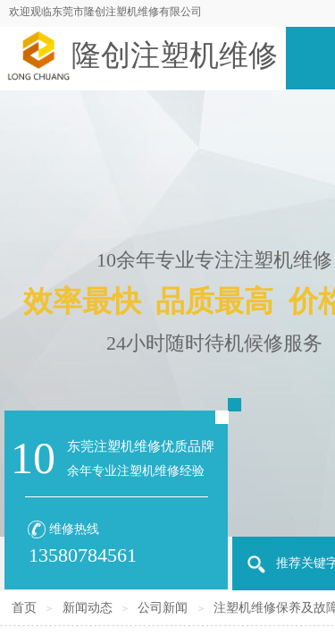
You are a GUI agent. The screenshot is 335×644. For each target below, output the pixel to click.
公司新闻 (163, 608)
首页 (24, 608)
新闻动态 (88, 608)
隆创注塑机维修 (175, 55)
